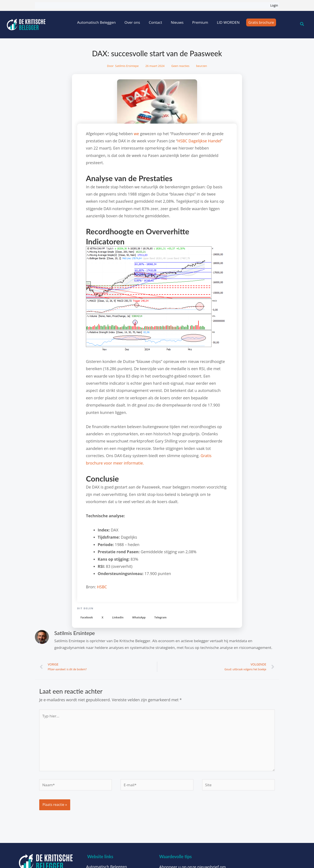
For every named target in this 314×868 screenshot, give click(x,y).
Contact (155, 22)
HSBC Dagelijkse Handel (199, 141)
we (136, 134)
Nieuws (177, 22)
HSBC (102, 587)
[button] (87, 618)
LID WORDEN (228, 22)
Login (274, 5)
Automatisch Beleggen (96, 22)
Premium (200, 22)
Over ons (132, 22)
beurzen (201, 66)
